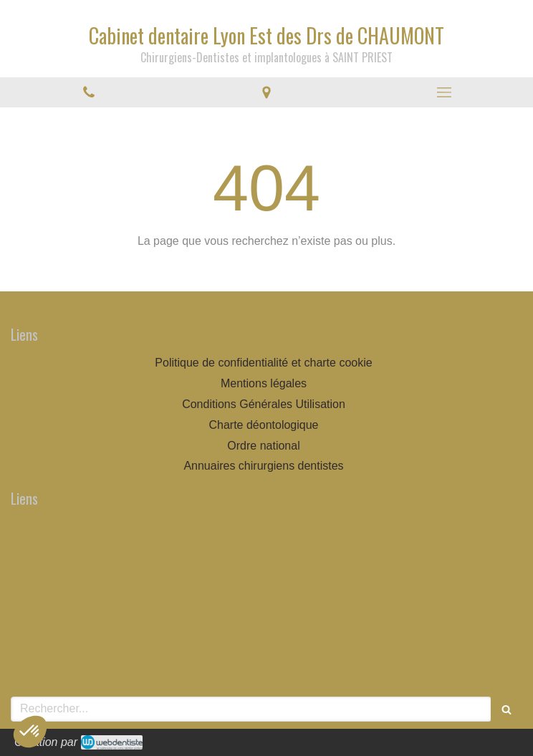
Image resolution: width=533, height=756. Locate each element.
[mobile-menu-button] (444, 92)
